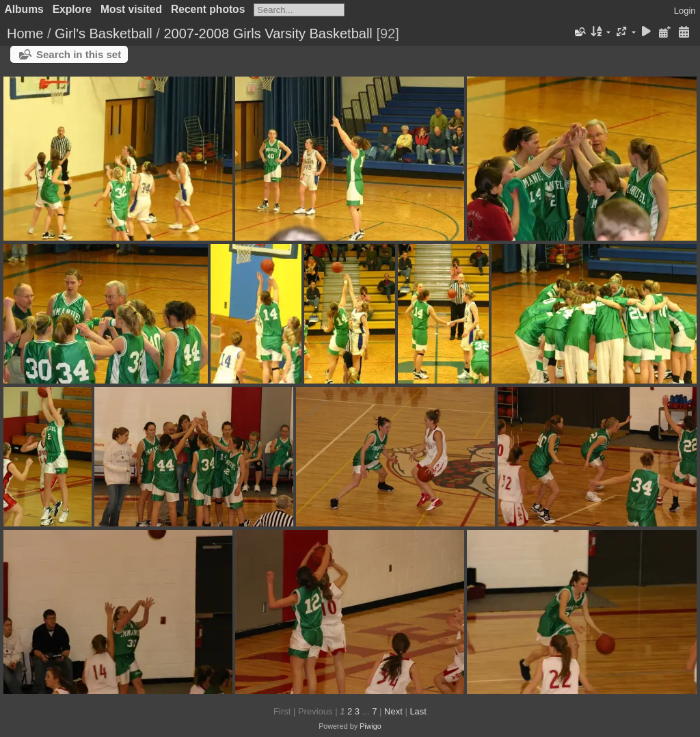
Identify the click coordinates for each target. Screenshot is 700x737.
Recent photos (208, 9)
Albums (24, 9)
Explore (72, 9)
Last (418, 711)
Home (25, 33)
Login (685, 11)
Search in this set (79, 54)
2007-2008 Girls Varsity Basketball (268, 33)
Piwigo (371, 726)
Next (393, 711)
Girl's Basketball (104, 33)
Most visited (131, 9)
